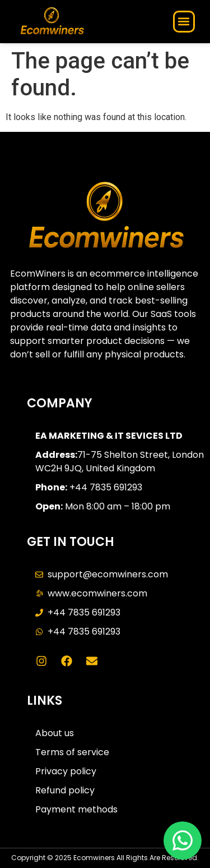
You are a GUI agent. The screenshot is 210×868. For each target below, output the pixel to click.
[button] (184, 22)
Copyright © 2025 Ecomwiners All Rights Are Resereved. (105, 858)
